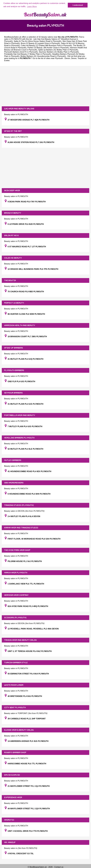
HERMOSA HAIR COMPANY (16, 595)
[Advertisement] (45, 86)
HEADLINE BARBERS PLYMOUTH (19, 438)
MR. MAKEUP (10, 842)
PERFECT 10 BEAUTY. (14, 303)
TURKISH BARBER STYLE (16, 663)
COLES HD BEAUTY (13, 258)
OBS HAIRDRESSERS (14, 483)
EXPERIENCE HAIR (13, 797)
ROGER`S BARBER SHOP (15, 753)
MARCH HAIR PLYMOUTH (16, 573)
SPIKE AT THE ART (13, 131)
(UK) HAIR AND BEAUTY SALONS (19, 109)
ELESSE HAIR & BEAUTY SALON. (19, 730)
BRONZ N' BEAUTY (13, 213)
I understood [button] (78, 5)
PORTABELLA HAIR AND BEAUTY (20, 415)
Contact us (59, 867)
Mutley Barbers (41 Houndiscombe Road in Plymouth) (43, 56)
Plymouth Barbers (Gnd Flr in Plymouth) (21, 52)
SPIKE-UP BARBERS (14, 348)
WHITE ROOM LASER (14, 685)
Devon (67, 58)
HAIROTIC (9, 820)
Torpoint (81, 58)
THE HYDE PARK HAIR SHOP (17, 550)
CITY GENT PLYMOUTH (15, 708)
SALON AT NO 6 (11, 235)
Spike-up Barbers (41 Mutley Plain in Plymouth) (58, 50)
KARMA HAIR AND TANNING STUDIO (21, 528)
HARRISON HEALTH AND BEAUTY (20, 325)
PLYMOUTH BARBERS (14, 370)
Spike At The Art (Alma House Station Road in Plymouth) (38, 41)
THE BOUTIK (10, 280)
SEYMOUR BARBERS (13, 393)
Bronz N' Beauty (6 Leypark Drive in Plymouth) (40, 43)
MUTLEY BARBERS (13, 460)
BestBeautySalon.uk (13, 37)
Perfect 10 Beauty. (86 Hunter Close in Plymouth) (48, 48)
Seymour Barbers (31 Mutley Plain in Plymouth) (59, 52)
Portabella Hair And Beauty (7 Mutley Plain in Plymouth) (28, 54)
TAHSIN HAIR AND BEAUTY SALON (20, 640)
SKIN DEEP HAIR (12, 191)
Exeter (7, 60)
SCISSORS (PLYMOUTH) (15, 618)
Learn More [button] (32, 6)
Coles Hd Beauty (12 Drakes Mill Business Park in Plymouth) (46, 45)
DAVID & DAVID (12, 775)
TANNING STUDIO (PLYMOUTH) (19, 505)
